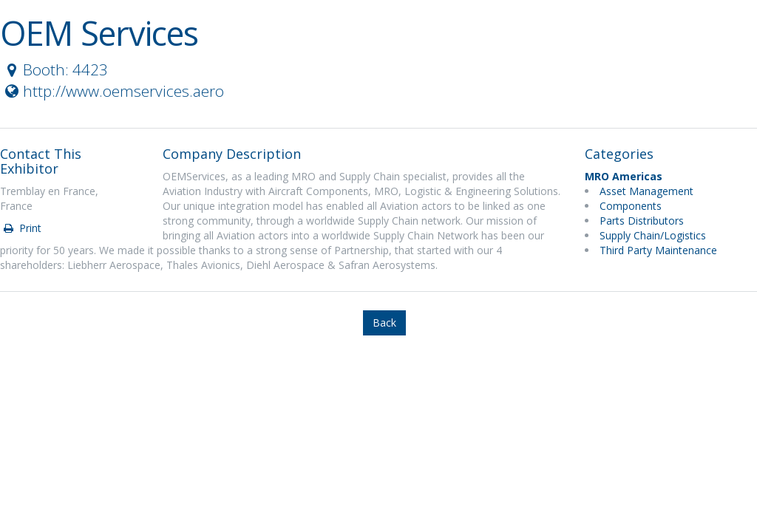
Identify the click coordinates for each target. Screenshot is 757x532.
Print (21, 228)
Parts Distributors (642, 221)
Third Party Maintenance (658, 250)
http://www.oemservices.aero (113, 91)
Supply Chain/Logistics (653, 235)
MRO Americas (624, 176)
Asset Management (646, 191)
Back (384, 323)
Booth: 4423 (55, 69)
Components (631, 206)
